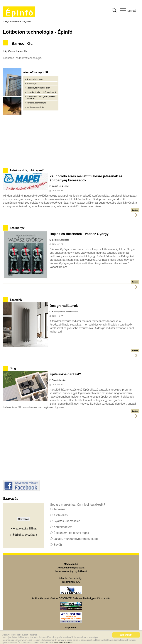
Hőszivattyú (32, 84)
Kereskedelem (63, 527)
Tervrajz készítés (59, 380)
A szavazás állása (25, 528)
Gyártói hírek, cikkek (61, 186)
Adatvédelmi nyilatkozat (71, 568)
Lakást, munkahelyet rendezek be (76, 539)
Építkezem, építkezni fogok (71, 533)
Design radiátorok (64, 306)
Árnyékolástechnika (35, 79)
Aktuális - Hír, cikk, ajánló (27, 170)
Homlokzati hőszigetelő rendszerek (41, 92)
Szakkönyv (17, 228)
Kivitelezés (60, 515)
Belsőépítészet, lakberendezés (65, 312)
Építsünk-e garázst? (65, 374)
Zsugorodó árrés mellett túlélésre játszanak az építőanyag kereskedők (86, 178)
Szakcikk (16, 300)
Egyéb (58, 545)
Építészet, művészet (61, 240)
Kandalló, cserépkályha (36, 103)
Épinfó (19, 13)
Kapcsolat (71, 627)
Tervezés (59, 509)
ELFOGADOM (126, 635)
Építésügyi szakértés (35, 107)
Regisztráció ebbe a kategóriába (18, 22)
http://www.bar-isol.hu (16, 51)
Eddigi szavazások (25, 535)
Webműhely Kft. (71, 582)
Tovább (135, 210)
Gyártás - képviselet (66, 521)
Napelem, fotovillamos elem (38, 88)
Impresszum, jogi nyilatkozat (71, 571)
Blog (13, 368)
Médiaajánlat (71, 564)
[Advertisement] (71, 141)
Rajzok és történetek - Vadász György (79, 234)
